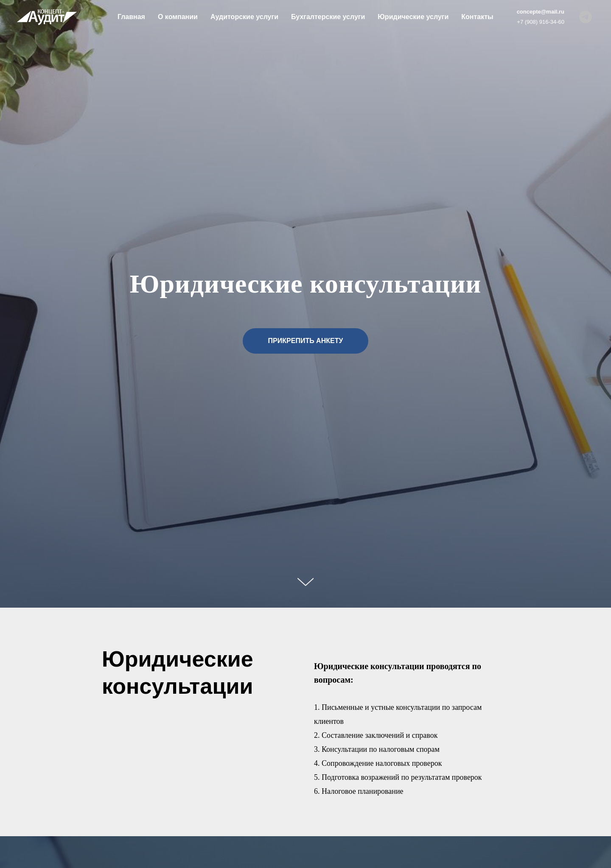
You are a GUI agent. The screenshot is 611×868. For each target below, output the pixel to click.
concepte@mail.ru (541, 12)
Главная (131, 17)
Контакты (477, 17)
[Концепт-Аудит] (586, 17)
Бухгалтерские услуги (328, 17)
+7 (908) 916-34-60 (541, 22)
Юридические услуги (413, 17)
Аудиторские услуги (244, 17)
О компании (178, 17)
